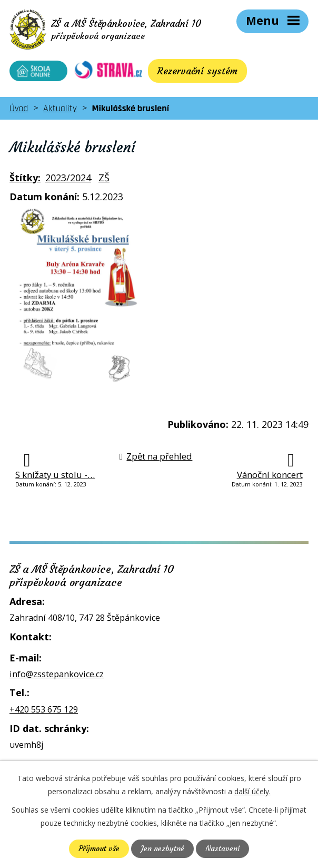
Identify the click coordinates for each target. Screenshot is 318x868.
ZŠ (104, 178)
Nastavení (222, 849)
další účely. (252, 791)
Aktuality (60, 108)
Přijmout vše (99, 849)
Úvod (19, 108)
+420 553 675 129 (44, 709)
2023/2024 (68, 178)
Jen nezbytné (162, 849)
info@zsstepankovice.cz (57, 674)
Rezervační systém (197, 71)
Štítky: (25, 178)
